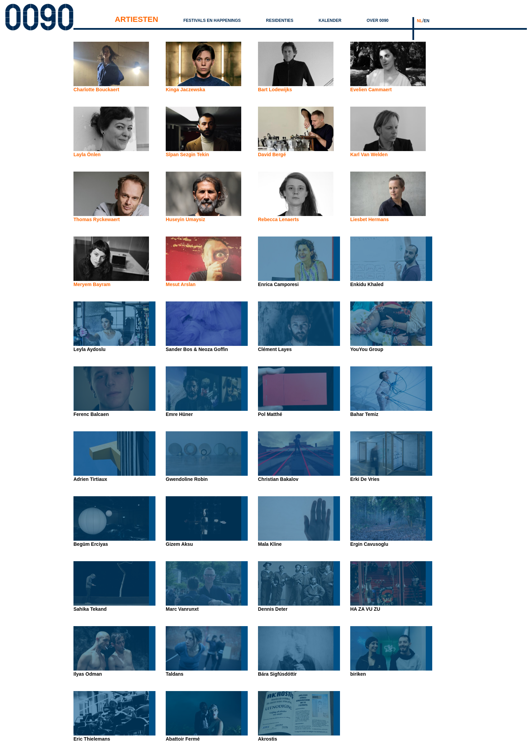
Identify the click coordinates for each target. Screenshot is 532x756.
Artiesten (137, 19)
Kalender (330, 21)
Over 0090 (378, 21)
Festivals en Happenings (212, 21)
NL (420, 21)
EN (427, 21)
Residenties (279, 21)
